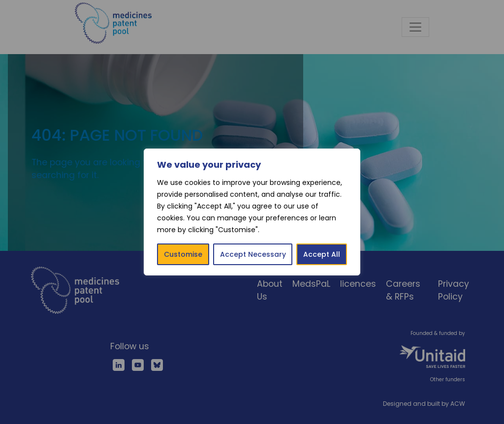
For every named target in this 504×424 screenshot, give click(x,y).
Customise (183, 254)
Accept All (322, 254)
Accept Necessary (253, 254)
